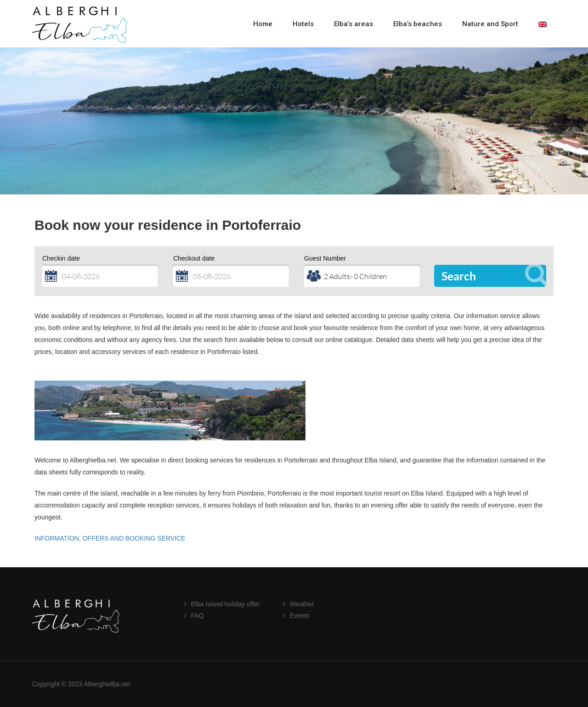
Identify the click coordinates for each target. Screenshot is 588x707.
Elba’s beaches (418, 24)
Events (300, 616)
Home (263, 24)
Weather (302, 604)
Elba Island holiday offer (225, 604)
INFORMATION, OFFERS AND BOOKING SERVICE (110, 538)
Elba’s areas (353, 24)
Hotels (303, 24)
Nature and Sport (490, 24)
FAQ (198, 616)
